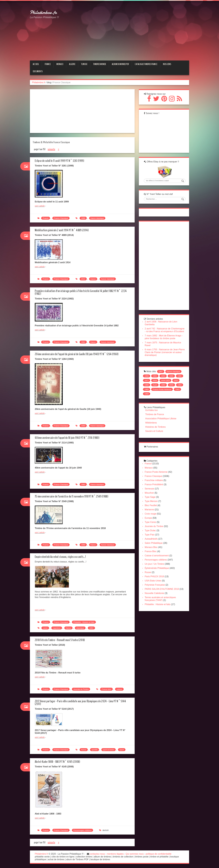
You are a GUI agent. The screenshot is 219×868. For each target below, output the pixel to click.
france (93, 279)
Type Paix (151, 544)
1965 (164, 397)
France (46, 218)
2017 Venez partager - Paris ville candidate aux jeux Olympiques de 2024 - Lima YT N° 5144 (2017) (81, 703)
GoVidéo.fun (153, 418)
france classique (97, 218)
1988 (83, 545)
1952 (156, 384)
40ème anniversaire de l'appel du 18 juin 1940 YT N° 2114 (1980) (70, 438)
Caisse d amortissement (158, 565)
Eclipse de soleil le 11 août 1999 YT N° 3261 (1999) (62, 161)
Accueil (36, 64)
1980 (83, 484)
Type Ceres (152, 531)
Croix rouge (152, 523)
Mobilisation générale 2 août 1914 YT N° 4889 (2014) (64, 230)
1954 (164, 384)
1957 (162, 379)
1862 (91, 628)
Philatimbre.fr (43, 12)
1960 (83, 426)
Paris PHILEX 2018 (156, 586)
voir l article (40, 206)
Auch (164, 392)
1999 (83, 218)
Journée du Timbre (81, 689)
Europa (150, 527)
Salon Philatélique (155, 552)
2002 (148, 392)
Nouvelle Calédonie (156, 605)
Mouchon (151, 502)
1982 (83, 342)
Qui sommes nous (135, 854)
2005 (148, 397)
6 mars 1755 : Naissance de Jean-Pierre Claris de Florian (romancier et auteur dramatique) (164, 359)
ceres (45, 628)
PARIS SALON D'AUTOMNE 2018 (163, 598)
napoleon (57, 628)
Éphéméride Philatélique (158, 577)
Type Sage (151, 506)
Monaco (150, 477)
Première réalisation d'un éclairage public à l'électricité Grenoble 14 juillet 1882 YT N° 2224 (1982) (82, 292)
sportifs (95, 750)
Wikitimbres (152, 431)
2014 (83, 279)
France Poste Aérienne (155, 401)
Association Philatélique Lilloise (162, 427)
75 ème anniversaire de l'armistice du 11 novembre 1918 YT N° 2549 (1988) (75, 496)
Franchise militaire (155, 490)
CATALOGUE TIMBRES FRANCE (146, 64)
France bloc (106, 689)
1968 (179, 401)
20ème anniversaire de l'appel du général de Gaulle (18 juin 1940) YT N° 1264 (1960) (81, 354)
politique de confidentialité (159, 854)
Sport (122, 750)
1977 (156, 388)
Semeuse (151, 498)
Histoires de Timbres (157, 435)
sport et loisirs (109, 750)
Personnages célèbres (82, 830)
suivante (51, 149)
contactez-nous (97, 854)
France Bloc (152, 561)
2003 (164, 388)
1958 (148, 384)
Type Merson (152, 511)
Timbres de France (156, 422)
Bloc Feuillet (152, 515)
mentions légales (115, 854)
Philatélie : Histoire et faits (84, 622)
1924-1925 (175, 388)
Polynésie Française (156, 594)
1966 (156, 392)
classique (80, 628)
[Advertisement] (134, 26)
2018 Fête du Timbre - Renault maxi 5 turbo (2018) (62, 640)
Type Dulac (152, 540)
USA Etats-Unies (154, 590)
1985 (148, 388)
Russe (149, 582)
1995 (173, 384)
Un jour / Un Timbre (156, 573)
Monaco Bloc (152, 557)
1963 (170, 401)
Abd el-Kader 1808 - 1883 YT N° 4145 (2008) (59, 762)
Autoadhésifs (152, 548)
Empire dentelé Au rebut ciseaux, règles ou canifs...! (63, 557)
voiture (119, 689)
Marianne (151, 519)
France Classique (61, 218)
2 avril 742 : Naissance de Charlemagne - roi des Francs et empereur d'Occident (162, 335)
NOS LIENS (167, 64)
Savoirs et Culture (155, 439)
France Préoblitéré (155, 494)
